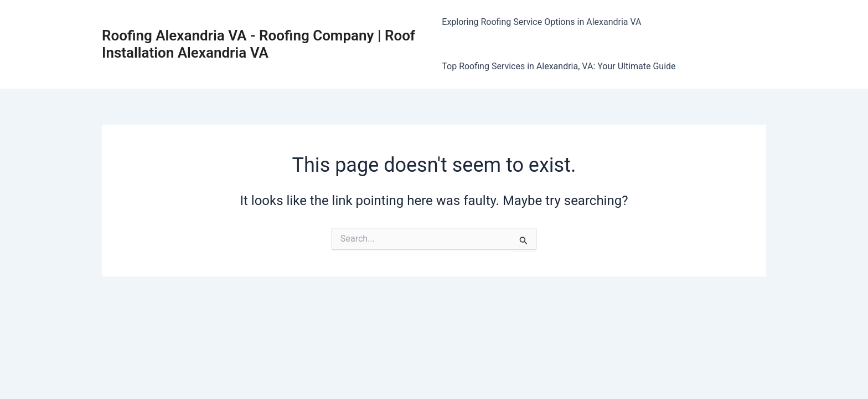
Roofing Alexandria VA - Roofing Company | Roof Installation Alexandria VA (259, 44)
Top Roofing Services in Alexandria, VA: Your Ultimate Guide (559, 66)
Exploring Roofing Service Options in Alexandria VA (541, 22)
